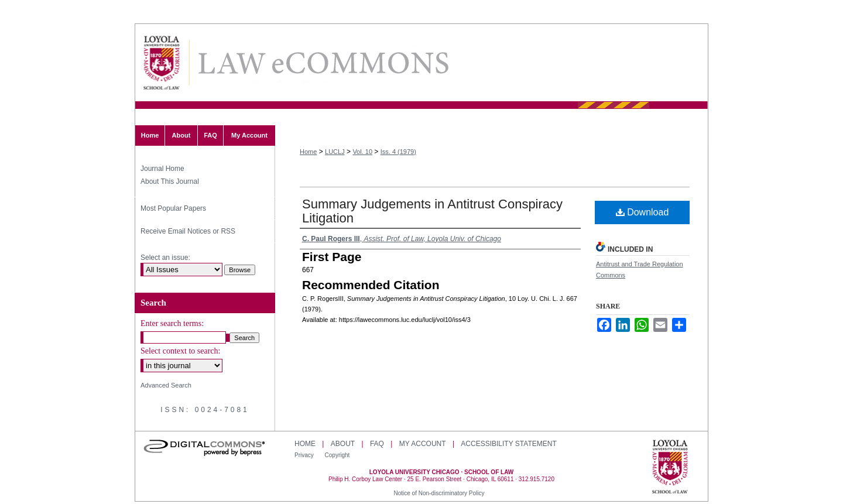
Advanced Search (166, 385)
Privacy (305, 455)
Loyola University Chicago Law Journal (323, 63)
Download (642, 212)
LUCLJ (335, 152)
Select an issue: (165, 258)
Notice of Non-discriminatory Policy (439, 493)
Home (308, 152)
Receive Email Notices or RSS (188, 231)
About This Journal (170, 181)
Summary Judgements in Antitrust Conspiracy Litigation (432, 211)
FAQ (377, 444)
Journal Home (162, 169)
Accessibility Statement (508, 444)
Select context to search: (180, 351)
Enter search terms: (172, 323)
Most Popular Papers (173, 208)
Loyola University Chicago (670, 468)
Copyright (337, 455)
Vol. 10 (362, 152)
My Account (423, 444)
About (343, 444)
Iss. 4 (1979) (398, 152)
